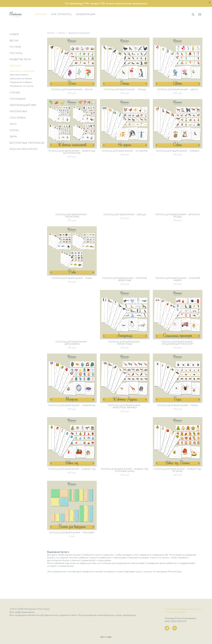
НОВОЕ (14, 47)
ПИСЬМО (15, 78)
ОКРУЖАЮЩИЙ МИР (23, 118)
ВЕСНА (14, 53)
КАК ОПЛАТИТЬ (74, 21)
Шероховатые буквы (21, 91)
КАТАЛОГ (54, 21)
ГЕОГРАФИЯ (18, 111)
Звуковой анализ (19, 87)
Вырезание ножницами (22, 83)
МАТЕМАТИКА (18, 124)
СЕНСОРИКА (18, 130)
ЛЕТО (13, 136)
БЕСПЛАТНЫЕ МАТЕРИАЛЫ (27, 155)
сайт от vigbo (106, 637)
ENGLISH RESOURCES (24, 162)
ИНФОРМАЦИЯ (98, 21)
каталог (51, 45)
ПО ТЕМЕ (15, 59)
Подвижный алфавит (21, 95)
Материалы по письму (21, 98)
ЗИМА (13, 149)
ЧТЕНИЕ (15, 105)
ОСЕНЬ (14, 143)
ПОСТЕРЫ (16, 66)
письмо (61, 45)
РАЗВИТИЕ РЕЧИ (20, 72)
